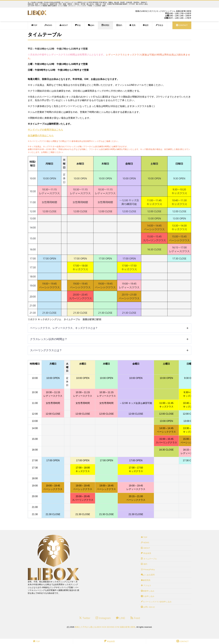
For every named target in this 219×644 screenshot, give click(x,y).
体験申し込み (148, 591)
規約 (119, 25)
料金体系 (146, 553)
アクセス (146, 586)
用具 (133, 25)
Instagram (103, 618)
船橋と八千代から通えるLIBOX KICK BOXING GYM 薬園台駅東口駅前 (105, 627)
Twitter (85, 618)
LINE (121, 618)
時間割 (105, 25)
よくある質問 (148, 575)
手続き (160, 25)
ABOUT (64, 25)
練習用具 (146, 580)
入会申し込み (148, 596)
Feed (135, 618)
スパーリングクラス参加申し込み (156, 602)
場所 (146, 25)
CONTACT (182, 25)
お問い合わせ (148, 607)
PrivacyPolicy (148, 569)
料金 (78, 25)
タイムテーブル (149, 559)
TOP (34, 25)
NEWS (48, 25)
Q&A (91, 25)
